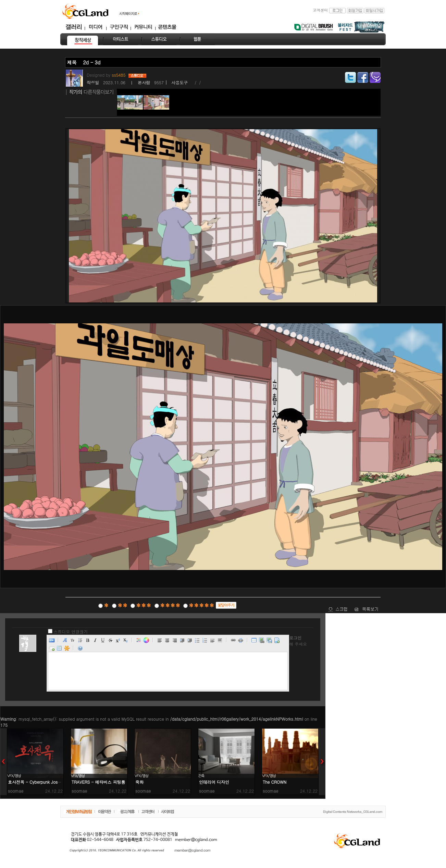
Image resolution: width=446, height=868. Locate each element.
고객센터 (320, 10)
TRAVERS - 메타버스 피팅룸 (98, 782)
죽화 (139, 782)
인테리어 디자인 (214, 782)
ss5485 (119, 75)
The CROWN (275, 782)
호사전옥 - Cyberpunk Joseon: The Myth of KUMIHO (58, 782)
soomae (16, 791)
